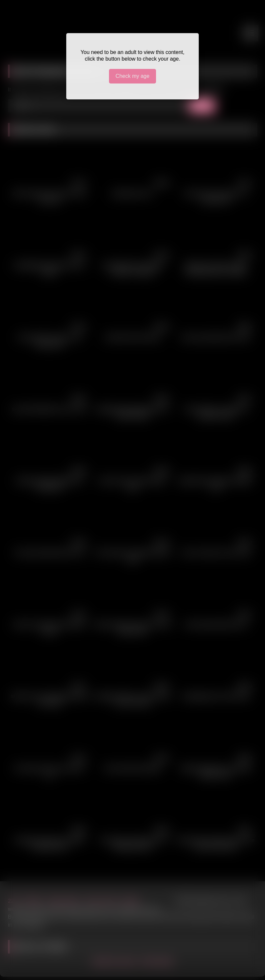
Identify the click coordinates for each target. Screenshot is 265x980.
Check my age (132, 76)
